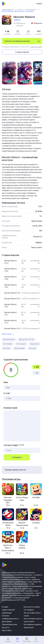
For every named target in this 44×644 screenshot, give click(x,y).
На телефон (8, 344)
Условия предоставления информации (8, 610)
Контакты (6, 627)
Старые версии (22, 52)
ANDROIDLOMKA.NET (8, 10)
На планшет (21, 344)
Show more (8, 334)
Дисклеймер (7, 621)
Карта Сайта (7, 630)
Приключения (31, 10)
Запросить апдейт (36, 47)
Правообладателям (9, 624)
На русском (35, 344)
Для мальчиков (9, 339)
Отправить (17, 457)
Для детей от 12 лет (27, 339)
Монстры (32, 348)
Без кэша (7, 348)
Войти (39, 4)
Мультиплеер (19, 348)
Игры (20, 10)
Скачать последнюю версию (17, 41)
